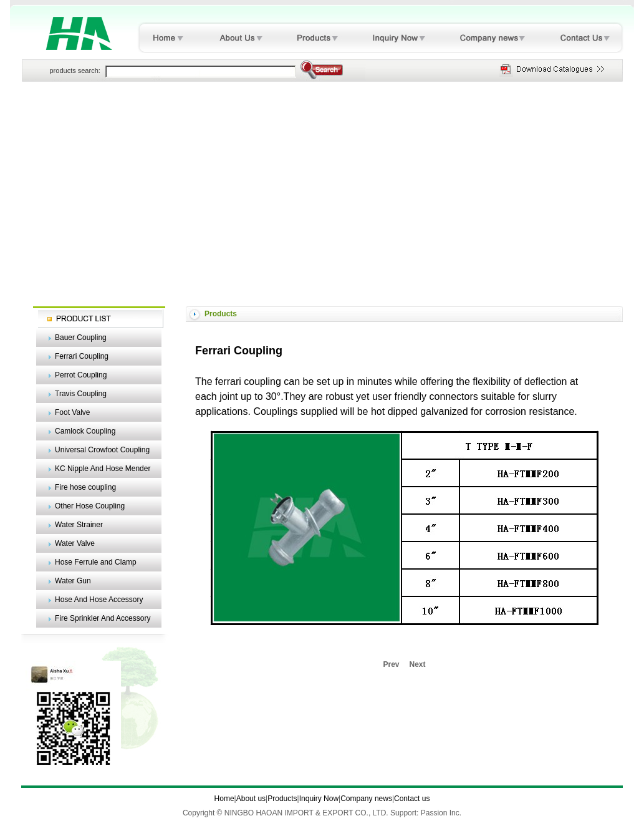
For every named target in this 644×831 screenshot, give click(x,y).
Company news (366, 799)
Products (282, 799)
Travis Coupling (81, 394)
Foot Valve (72, 412)
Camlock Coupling (85, 431)
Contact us (412, 799)
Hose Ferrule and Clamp (96, 562)
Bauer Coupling (81, 338)
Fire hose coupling (85, 487)
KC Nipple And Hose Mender (103, 469)
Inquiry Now (319, 799)
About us (251, 799)
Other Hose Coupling (90, 506)
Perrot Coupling (81, 375)
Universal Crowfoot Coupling (102, 450)
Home (224, 799)
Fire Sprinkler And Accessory (103, 618)
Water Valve (75, 543)
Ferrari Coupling (82, 356)
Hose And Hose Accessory (99, 600)
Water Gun (73, 581)
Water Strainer (79, 525)
